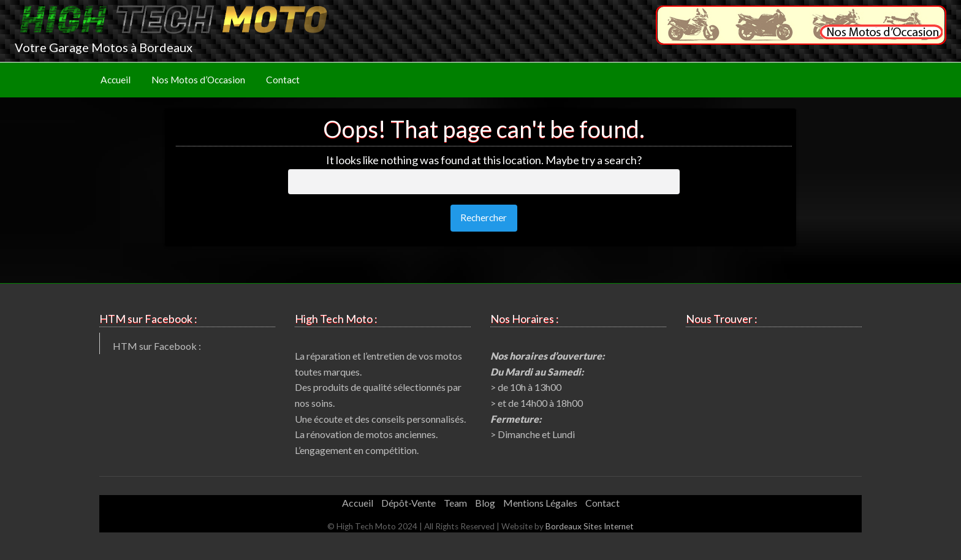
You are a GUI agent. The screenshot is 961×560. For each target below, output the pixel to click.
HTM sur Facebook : (157, 346)
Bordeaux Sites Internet (590, 526)
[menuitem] (116, 80)
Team (455, 503)
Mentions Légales (540, 503)
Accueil (116, 80)
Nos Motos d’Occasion (198, 80)
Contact (283, 80)
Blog (485, 503)
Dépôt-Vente (408, 503)
